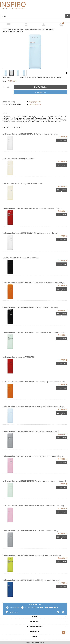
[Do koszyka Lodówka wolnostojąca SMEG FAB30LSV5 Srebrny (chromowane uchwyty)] (62, 537)
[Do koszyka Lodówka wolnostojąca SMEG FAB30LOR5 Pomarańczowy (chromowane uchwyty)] (62, 289)
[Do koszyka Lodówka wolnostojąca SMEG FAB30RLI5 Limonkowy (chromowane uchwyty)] (62, 562)
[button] (67, 73)
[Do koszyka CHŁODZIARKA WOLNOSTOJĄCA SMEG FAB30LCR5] (62, 190)
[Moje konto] (44, 25)
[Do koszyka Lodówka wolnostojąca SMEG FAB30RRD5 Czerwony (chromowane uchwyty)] (62, 215)
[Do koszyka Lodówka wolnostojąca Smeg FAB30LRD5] (62, 363)
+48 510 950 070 (26, 608)
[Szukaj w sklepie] (33, 16)
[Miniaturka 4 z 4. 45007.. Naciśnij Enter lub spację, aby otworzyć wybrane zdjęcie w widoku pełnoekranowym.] (24, 73)
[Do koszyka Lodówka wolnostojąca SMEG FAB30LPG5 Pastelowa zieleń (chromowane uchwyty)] (62, 487)
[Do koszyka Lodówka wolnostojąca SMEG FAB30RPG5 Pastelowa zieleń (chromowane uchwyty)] (62, 339)
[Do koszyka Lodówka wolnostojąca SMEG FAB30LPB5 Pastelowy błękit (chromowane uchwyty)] (62, 413)
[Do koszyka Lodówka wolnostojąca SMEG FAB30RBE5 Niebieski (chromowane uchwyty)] (62, 586)
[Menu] (9, 25)
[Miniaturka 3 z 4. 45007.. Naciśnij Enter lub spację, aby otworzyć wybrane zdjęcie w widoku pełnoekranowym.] (18, 73)
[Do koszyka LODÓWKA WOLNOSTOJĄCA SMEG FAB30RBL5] (62, 264)
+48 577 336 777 (14, 612)
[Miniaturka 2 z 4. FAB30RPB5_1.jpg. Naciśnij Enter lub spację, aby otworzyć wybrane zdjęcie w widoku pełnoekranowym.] (12, 73)
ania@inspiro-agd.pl (12, 608)
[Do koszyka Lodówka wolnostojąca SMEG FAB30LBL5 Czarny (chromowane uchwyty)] (62, 314)
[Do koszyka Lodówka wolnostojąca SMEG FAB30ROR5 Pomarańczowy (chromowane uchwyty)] (62, 388)
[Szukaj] (68, 16)
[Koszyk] (61, 25)
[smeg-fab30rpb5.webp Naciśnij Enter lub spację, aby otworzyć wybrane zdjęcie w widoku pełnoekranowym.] (35, 52)
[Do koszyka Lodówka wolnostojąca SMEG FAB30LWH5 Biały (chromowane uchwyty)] (62, 239)
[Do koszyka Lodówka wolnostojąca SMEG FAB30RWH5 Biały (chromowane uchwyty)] (62, 140)
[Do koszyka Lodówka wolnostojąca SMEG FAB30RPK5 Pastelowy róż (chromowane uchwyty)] (62, 512)
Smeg (13, 102)
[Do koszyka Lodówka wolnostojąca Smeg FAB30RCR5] (62, 165)
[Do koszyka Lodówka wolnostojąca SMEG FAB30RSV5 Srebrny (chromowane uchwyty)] (62, 438)
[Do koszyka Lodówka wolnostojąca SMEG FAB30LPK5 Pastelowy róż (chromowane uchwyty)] (62, 463)
